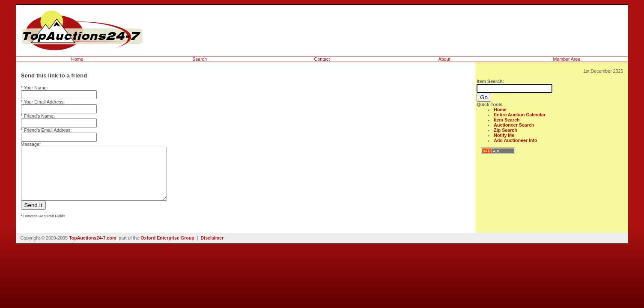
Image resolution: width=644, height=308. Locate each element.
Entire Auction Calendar (520, 115)
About (444, 59)
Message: (31, 144)
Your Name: (34, 88)
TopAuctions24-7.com (93, 248)
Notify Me (504, 135)
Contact (322, 59)
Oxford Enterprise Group (167, 248)
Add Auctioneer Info (515, 140)
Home (77, 59)
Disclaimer (212, 248)
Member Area (566, 59)
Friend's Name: (38, 116)
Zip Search (505, 130)
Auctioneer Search (514, 125)
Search (200, 59)
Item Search (507, 120)
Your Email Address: (43, 102)
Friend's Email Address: (46, 130)
